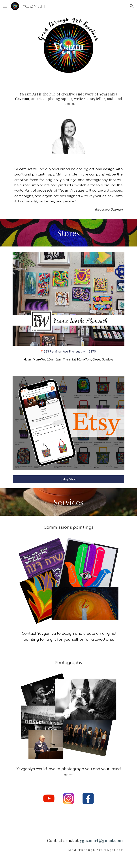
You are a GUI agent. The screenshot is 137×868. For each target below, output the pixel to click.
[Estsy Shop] (68, 479)
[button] (5, 6)
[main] (68, 97)
